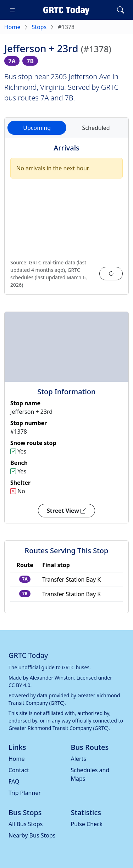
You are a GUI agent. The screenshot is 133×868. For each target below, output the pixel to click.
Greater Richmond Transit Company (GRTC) (59, 728)
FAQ (14, 781)
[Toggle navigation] (12, 10)
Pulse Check (87, 824)
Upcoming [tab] (37, 128)
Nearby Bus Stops (32, 835)
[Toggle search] (121, 10)
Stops (39, 27)
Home (12, 27)
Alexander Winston (52, 678)
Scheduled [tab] (96, 128)
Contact (19, 770)
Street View (66, 511)
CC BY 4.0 (20, 685)
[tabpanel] (66, 220)
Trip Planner (25, 793)
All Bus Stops (26, 824)
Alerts (79, 759)
